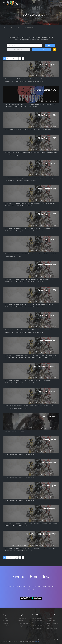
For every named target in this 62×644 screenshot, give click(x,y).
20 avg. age (44, 327)
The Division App (37, 628)
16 (37, 200)
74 (37, 175)
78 (37, 225)
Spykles (37, 641)
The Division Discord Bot (38, 622)
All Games (6, 620)
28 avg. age (44, 403)
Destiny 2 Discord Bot (23, 624)
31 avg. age (44, 76)
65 (37, 251)
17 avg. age (44, 149)
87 (37, 149)
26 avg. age (44, 126)
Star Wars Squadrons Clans (53, 624)
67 (37, 76)
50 (37, 126)
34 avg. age (44, 352)
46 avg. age (44, 428)
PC (32, 327)
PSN (31, 76)
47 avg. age (45, 520)
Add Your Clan (41, 50)
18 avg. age (44, 225)
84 (37, 101)
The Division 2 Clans (52, 618)
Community (6, 623)
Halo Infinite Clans (52, 628)
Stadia (18, 545)
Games (11, 27)
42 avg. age (44, 175)
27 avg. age (44, 101)
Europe (53, 520)
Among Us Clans (51, 620)
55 (37, 276)
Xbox (31, 101)
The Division (18, 27)
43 (37, 352)
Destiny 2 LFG (22, 620)
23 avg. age (44, 474)
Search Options (18, 50)
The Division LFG (37, 618)
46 (37, 327)
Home (5, 27)
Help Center (7, 626)
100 (37, 545)
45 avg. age (44, 497)
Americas (53, 76)
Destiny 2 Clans (22, 618)
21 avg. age (44, 377)
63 (37, 301)
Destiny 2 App (22, 628)
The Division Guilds (37, 625)
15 (37, 377)
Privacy (5, 618)
